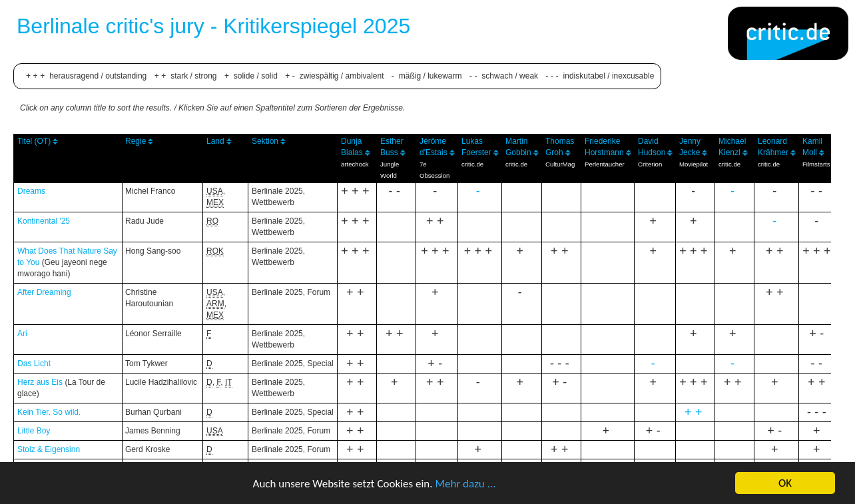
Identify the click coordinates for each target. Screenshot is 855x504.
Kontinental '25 (44, 221)
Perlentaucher (605, 164)
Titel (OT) (34, 141)
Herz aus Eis (40, 382)
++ (695, 412)
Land (215, 141)
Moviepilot (694, 164)
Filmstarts (816, 164)
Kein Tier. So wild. (49, 412)
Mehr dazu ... (465, 485)
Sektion (265, 141)
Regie (136, 141)
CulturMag (560, 164)
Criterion (650, 164)
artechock (355, 164)
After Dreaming (44, 292)
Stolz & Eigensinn (49, 449)
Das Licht (34, 364)
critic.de (472, 164)
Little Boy (34, 431)
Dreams (31, 191)
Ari (22, 334)
